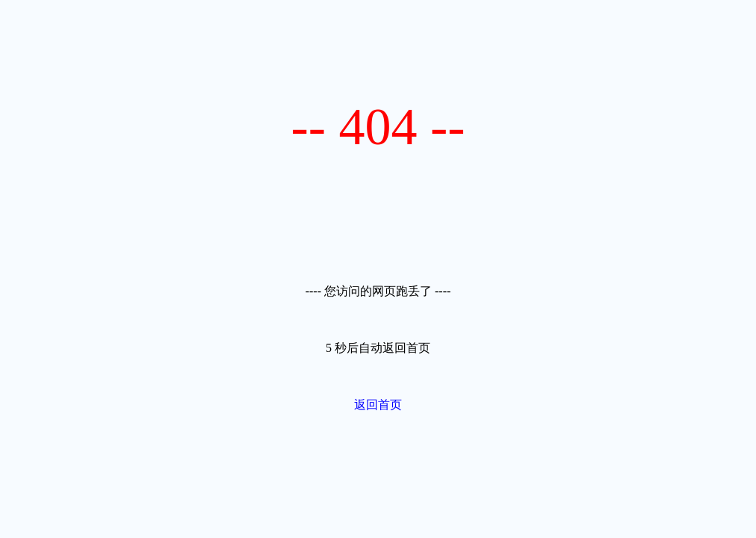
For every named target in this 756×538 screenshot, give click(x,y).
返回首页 (378, 405)
